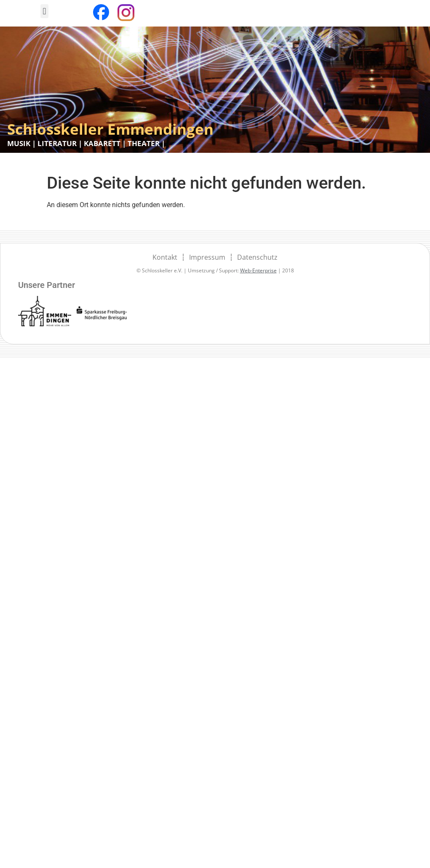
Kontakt (165, 257)
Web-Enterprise (258, 270)
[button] (44, 11)
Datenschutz (257, 257)
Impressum (207, 257)
